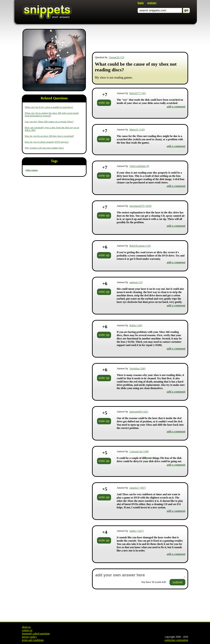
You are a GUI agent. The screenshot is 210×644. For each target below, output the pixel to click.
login (141, 3)
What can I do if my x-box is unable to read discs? (49, 107)
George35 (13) (116, 57)
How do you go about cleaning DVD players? (47, 142)
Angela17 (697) (138, 488)
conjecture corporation (176, 640)
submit (177, 582)
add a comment (176, 106)
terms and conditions (33, 640)
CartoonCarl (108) (139, 451)
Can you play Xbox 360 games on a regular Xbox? (49, 121)
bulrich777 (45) (138, 93)
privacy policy (29, 637)
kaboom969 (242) (139, 412)
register (152, 3)
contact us (27, 630)
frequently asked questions (36, 633)
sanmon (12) (136, 282)
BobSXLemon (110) (140, 246)
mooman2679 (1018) (140, 206)
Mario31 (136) (137, 130)
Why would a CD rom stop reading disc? (44, 148)
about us (26, 627)
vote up (104, 103)
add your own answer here (140, 575)
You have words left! (154, 582)
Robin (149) (136, 325)
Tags (54, 161)
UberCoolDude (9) (139, 166)
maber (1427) (136, 531)
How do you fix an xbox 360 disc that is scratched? (49, 136)
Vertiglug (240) (137, 369)
